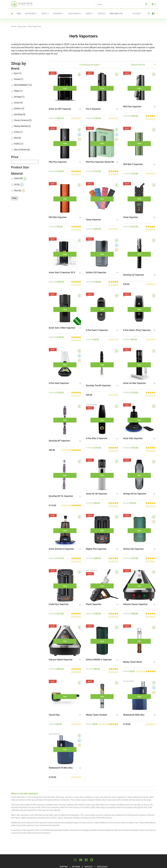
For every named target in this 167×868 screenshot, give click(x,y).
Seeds (89, 14)
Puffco (19, 144)
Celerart (152, 865)
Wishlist (89, 844)
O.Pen (18, 132)
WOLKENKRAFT (23, 85)
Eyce (18, 73)
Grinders (57, 14)
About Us (57, 851)
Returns (76, 844)
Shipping (64, 844)
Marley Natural (22, 126)
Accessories (74, 14)
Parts (44, 14)
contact (102, 14)
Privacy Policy (73, 851)
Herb (20, 179)
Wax (20, 191)
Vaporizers (30, 14)
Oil (19, 185)
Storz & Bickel (22, 150)
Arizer (18, 103)
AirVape (19, 97)
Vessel (19, 79)
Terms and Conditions (95, 851)
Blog (112, 851)
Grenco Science (23, 120)
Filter (14, 198)
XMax (18, 91)
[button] (79, 107)
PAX (18, 138)
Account (137, 14)
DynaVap (20, 114)
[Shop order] (143, 65)
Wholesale (102, 844)
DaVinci (19, 109)
